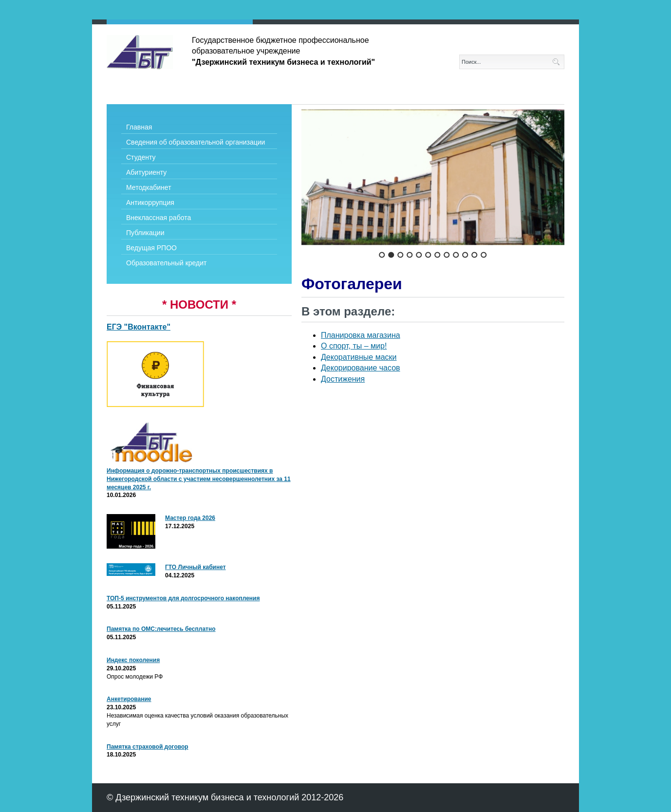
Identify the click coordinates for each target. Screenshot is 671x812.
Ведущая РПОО (151, 248)
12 (484, 255)
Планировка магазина (361, 335)
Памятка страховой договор (148, 747)
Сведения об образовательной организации (196, 142)
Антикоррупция (150, 203)
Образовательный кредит (166, 263)
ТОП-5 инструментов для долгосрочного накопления (183, 598)
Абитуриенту (146, 172)
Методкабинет (149, 187)
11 (475, 255)
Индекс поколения (133, 660)
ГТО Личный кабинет (196, 567)
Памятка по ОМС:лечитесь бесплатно (161, 629)
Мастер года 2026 (190, 518)
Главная (139, 127)
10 (465, 255)
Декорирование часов (361, 368)
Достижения (343, 379)
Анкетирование (129, 699)
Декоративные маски (359, 357)
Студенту (141, 157)
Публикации (145, 233)
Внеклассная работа (158, 218)
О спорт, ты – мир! (354, 346)
